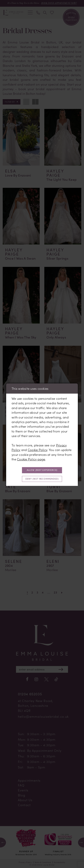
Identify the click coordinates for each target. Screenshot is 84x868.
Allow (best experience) (42, 470)
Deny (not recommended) (42, 479)
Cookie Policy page (31, 459)
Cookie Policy (37, 450)
